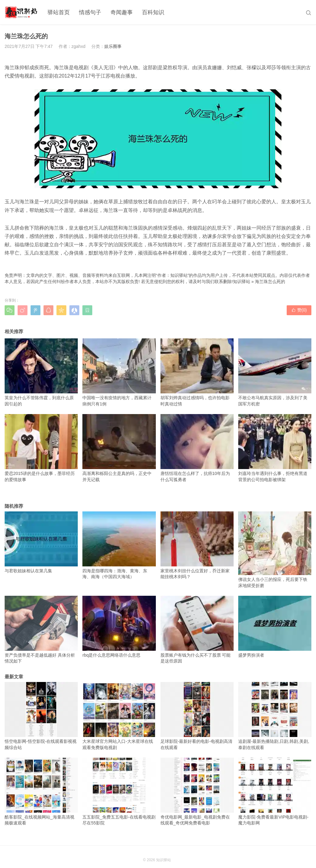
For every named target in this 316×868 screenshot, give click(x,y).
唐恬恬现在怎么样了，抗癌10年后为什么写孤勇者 (197, 448)
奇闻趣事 (122, 12)
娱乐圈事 (113, 46)
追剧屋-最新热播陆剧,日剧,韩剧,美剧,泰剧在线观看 (275, 716)
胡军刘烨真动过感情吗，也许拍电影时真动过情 (197, 372)
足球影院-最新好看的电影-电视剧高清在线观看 (197, 716)
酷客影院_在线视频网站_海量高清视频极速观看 (41, 792)
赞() (299, 310)
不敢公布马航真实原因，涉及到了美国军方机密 (275, 372)
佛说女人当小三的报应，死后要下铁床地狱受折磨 (275, 550)
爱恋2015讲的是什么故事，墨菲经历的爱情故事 (41, 448)
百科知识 (153, 12)
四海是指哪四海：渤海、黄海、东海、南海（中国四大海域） (119, 545)
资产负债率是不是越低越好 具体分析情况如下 (41, 630)
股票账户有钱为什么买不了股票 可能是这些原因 (197, 630)
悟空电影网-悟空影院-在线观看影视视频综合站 (41, 716)
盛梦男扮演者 (275, 627)
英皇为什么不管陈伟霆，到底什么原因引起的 (41, 372)
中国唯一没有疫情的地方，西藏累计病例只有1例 (119, 372)
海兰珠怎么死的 (270, 282)
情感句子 (90, 12)
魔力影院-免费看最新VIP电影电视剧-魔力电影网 (275, 792)
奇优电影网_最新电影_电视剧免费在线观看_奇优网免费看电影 (197, 792)
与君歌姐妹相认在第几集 (41, 542)
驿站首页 (59, 12)
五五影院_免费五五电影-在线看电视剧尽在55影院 (119, 792)
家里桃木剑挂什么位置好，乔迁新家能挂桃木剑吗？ (197, 545)
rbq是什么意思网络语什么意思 (119, 627)
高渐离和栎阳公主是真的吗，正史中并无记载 (119, 448)
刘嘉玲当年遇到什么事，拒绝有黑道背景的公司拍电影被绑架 (275, 448)
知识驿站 (242, 282)
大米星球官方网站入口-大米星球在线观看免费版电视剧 (119, 716)
